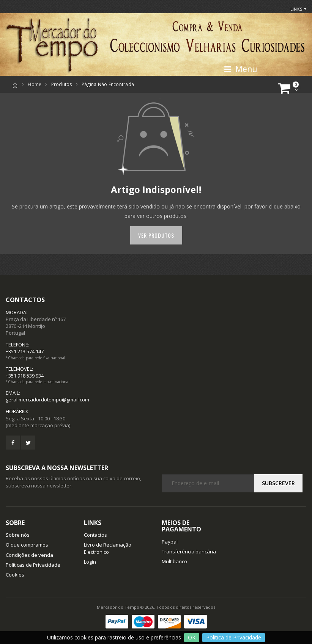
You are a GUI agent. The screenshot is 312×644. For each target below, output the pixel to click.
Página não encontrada (108, 84)
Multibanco (174, 561)
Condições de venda (29, 555)
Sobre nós (18, 535)
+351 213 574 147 (25, 351)
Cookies (15, 575)
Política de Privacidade (234, 637)
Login (90, 562)
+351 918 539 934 (25, 376)
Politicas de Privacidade (33, 565)
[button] (289, 89)
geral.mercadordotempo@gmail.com (47, 400)
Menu (240, 69)
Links (296, 9)
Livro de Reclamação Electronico (108, 548)
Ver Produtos (156, 235)
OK (192, 637)
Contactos (95, 535)
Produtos (62, 84)
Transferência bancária (189, 552)
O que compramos (27, 545)
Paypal (170, 542)
